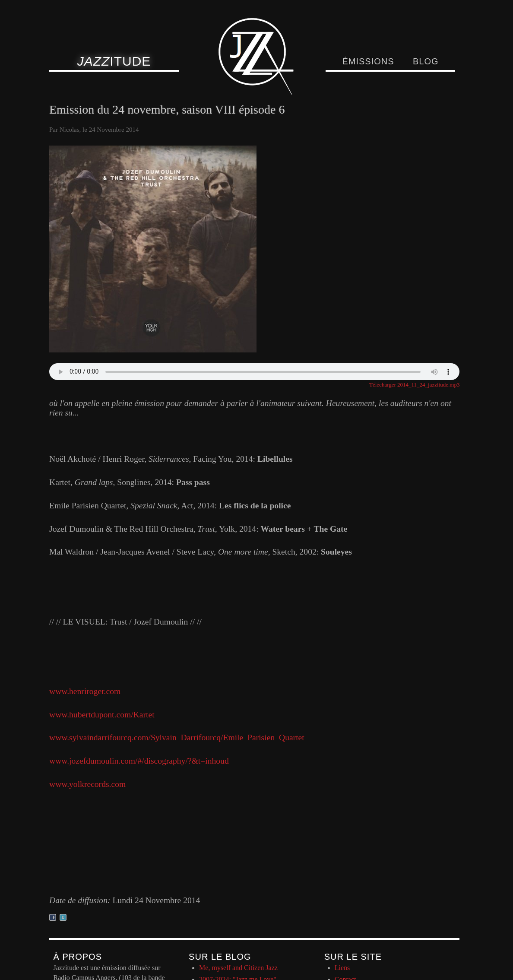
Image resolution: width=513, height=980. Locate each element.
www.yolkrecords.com (87, 784)
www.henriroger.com (85, 691)
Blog (426, 61)
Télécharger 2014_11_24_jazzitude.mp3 (414, 385)
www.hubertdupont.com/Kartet (102, 715)
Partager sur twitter (63, 917)
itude (114, 61)
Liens (342, 968)
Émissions (368, 61)
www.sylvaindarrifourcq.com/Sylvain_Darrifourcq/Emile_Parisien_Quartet (177, 737)
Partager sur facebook (53, 917)
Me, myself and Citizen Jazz (238, 968)
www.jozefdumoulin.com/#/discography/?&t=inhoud (139, 761)
